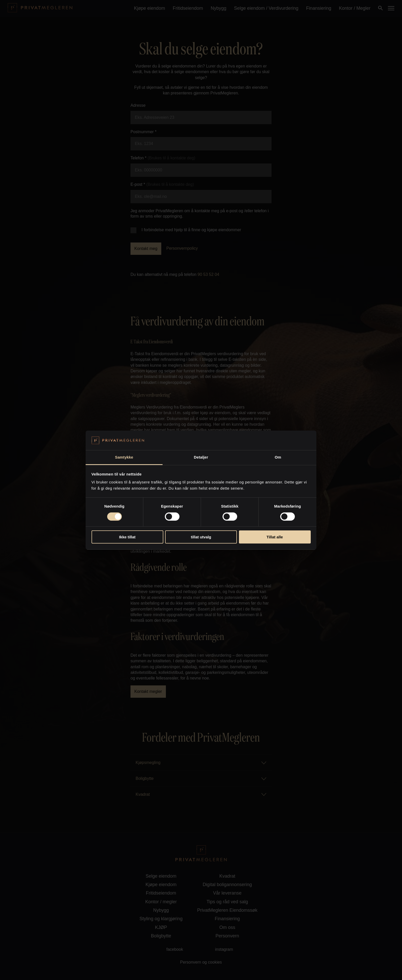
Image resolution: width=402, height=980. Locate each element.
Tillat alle (275, 537)
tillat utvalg (201, 537)
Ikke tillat (127, 537)
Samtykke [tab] (124, 457)
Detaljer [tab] (201, 457)
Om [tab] (278, 457)
